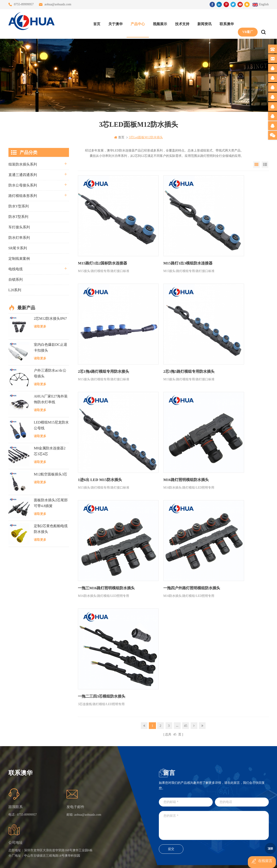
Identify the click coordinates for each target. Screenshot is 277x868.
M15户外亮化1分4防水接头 (118, 833)
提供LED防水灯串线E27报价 (118, 793)
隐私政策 (80, 825)
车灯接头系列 (19, 227)
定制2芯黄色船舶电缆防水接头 (51, 529)
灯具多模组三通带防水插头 (118, 785)
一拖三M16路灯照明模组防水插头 (104, 414)
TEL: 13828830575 (206, 821)
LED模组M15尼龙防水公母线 (51, 425)
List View (265, 164)
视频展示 (158, 22)
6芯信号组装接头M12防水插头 (118, 801)
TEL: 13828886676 (246, 821)
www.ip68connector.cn (210, 861)
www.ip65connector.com (177, 861)
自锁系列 (16, 279)
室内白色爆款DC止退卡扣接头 (51, 347)
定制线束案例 (19, 258)
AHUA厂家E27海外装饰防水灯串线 (51, 399)
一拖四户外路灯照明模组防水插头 (168, 414)
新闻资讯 (202, 22)
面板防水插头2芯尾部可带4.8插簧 (51, 503)
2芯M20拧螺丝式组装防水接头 (118, 817)
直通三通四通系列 (23, 175)
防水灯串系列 (19, 237)
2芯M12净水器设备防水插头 (118, 825)
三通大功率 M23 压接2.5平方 (118, 777)
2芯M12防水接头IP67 (50, 318)
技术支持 (180, 22)
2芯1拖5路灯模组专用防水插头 (102, 328)
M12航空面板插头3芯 (51, 474)
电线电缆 (16, 269)
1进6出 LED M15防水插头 (162, 328)
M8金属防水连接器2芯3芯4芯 (50, 451)
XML (77, 817)
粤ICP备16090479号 (176, 854)
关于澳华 (113, 22)
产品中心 (135, 22)
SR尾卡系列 (18, 248)
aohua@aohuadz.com (58, 4)
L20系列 (15, 290)
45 (186, 442)
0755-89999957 (24, 4)
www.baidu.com (148, 861)
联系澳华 (224, 22)
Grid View (257, 164)
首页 (95, 22)
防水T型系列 (18, 216)
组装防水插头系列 (23, 164)
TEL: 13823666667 (165, 821)
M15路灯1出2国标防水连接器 (101, 241)
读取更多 (40, 326)
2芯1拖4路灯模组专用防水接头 (230, 241)
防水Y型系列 (19, 206)
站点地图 (80, 809)
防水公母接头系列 (23, 185)
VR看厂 (245, 22)
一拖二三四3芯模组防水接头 (228, 414)
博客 (77, 801)
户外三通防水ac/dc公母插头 (50, 373)
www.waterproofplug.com (118, 861)
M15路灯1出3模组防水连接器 (165, 241)
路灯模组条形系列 (23, 196)
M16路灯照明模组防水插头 (227, 328)
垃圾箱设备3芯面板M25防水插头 (118, 809)
